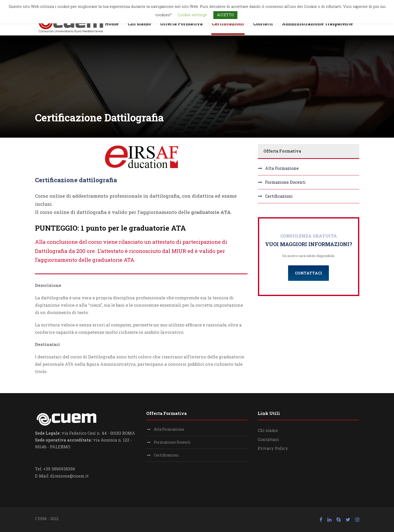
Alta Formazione (282, 168)
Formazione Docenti (285, 182)
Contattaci (268, 439)
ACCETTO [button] (225, 15)
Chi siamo (139, 24)
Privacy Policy (273, 448)
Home (112, 24)
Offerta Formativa (181, 24)
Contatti (263, 24)
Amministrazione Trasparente (317, 24)
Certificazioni (228, 24)
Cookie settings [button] (192, 15)
